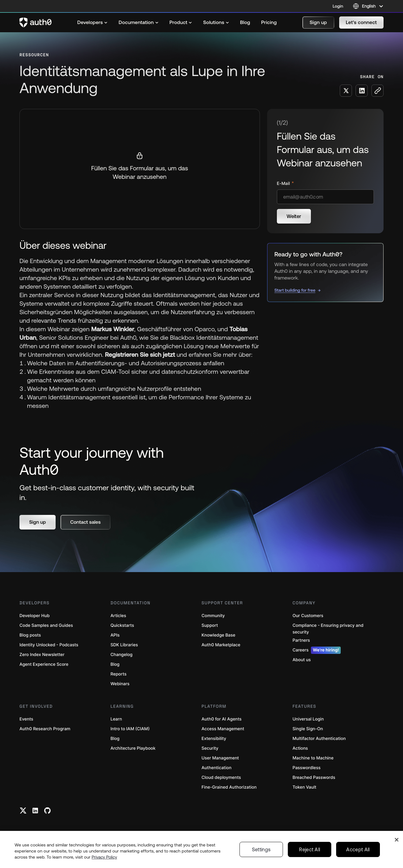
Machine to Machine (313, 758)
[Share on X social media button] (346, 91)
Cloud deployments (221, 778)
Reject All (310, 849)
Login (338, 6)
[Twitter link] (23, 811)
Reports (119, 674)
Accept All (358, 849)
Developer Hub (34, 616)
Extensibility (214, 739)
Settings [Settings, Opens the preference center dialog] (261, 849)
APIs (115, 635)
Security (210, 748)
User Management (220, 758)
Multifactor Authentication (319, 739)
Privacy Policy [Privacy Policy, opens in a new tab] (105, 857)
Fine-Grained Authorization (229, 787)
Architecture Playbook (133, 748)
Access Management (223, 729)
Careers (317, 650)
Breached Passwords (314, 778)
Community (213, 616)
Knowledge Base (218, 635)
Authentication (217, 768)
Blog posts (30, 635)
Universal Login (308, 719)
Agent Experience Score (44, 664)
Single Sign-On (308, 729)
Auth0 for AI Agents (222, 719)
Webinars (120, 684)
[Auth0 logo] (36, 23)
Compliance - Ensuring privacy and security (328, 629)
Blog (115, 664)
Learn (116, 719)
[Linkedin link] (35, 811)
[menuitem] (92, 23)
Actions (300, 748)
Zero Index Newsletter (42, 655)
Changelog (122, 655)
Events (26, 719)
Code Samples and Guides (46, 625)
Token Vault (305, 787)
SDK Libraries (124, 645)
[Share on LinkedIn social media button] (362, 91)
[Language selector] (368, 6)
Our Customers (308, 616)
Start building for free (295, 290)
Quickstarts (122, 625)
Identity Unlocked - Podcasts (49, 645)
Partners (301, 640)
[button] (318, 23)
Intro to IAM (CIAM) (130, 729)
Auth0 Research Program (45, 729)
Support (210, 625)
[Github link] (47, 811)
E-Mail (284, 184)
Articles (118, 616)
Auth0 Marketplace (221, 645)
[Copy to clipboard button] (377, 91)
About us (302, 660)
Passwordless (307, 768)
